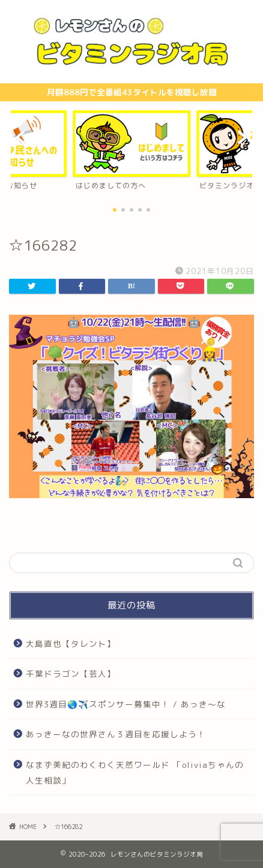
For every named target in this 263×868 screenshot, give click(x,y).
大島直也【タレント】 (71, 644)
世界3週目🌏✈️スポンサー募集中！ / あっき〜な (126, 704)
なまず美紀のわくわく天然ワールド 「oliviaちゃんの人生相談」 (135, 772)
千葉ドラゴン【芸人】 (71, 673)
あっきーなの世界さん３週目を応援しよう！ (116, 734)
